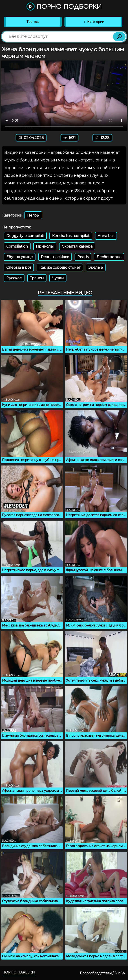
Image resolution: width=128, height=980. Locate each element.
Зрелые (96, 267)
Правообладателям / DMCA (102, 973)
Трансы (37, 278)
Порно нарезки (19, 972)
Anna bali (106, 236)
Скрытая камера (77, 246)
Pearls (83, 257)
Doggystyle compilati (25, 236)
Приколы (45, 246)
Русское (14, 278)
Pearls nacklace (55, 257)
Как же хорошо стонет (60, 267)
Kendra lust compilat (71, 236)
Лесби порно (109, 257)
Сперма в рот (19, 267)
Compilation (17, 246)
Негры (33, 215)
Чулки (58, 278)
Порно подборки (64, 7)
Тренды (33, 22)
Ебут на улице (20, 257)
